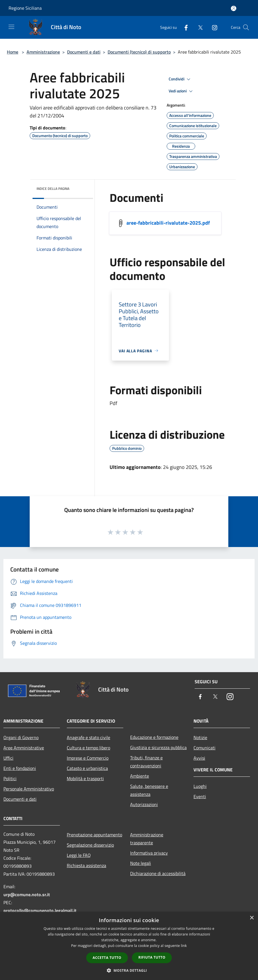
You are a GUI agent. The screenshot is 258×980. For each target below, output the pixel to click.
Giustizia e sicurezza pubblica (158, 747)
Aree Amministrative (24, 748)
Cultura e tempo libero (88, 748)
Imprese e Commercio (88, 758)
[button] (129, 970)
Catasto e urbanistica (87, 768)
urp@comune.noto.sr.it (27, 894)
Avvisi (199, 758)
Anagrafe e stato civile (88, 737)
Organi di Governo (21, 737)
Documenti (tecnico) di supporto (139, 52)
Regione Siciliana (25, 8)
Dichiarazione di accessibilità (158, 873)
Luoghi (200, 786)
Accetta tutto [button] (107, 958)
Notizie (200, 737)
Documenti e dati (84, 52)
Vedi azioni (182, 91)
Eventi (200, 796)
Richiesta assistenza (86, 865)
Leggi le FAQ (79, 855)
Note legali (141, 863)
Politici (10, 778)
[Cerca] (246, 27)
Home (13, 52)
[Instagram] (212, 27)
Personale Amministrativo (29, 789)
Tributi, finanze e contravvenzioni (146, 762)
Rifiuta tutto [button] (152, 957)
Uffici (8, 758)
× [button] (252, 918)
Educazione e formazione (154, 737)
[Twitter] (198, 27)
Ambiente (140, 776)
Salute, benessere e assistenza (149, 790)
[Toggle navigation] (11, 27)
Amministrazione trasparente (147, 839)
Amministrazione (43, 52)
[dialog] (129, 946)
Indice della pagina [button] (53, 189)
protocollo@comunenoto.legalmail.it (40, 910)
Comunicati (204, 748)
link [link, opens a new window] (184, 946)
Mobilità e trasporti (85, 778)
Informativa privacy (149, 853)
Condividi (180, 79)
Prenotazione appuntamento (94, 835)
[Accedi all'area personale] (234, 8)
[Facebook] (184, 27)
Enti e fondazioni (20, 768)
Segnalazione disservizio (90, 845)
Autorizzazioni (144, 804)
